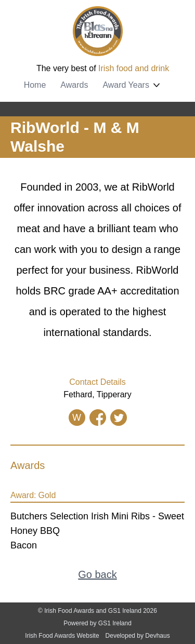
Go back (97, 574)
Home (35, 85)
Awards (74, 85)
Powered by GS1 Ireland (97, 623)
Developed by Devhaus (138, 636)
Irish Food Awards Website (62, 636)
